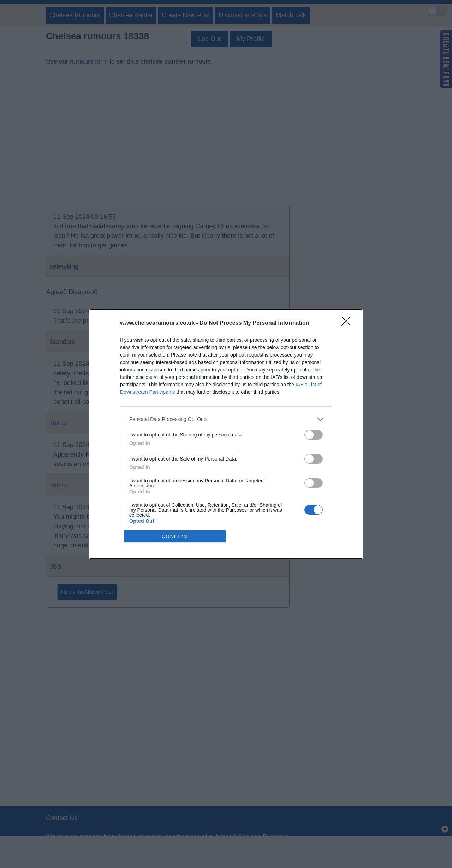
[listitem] (226, 419)
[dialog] (226, 434)
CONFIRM (175, 536)
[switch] (314, 435)
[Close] (348, 323)
